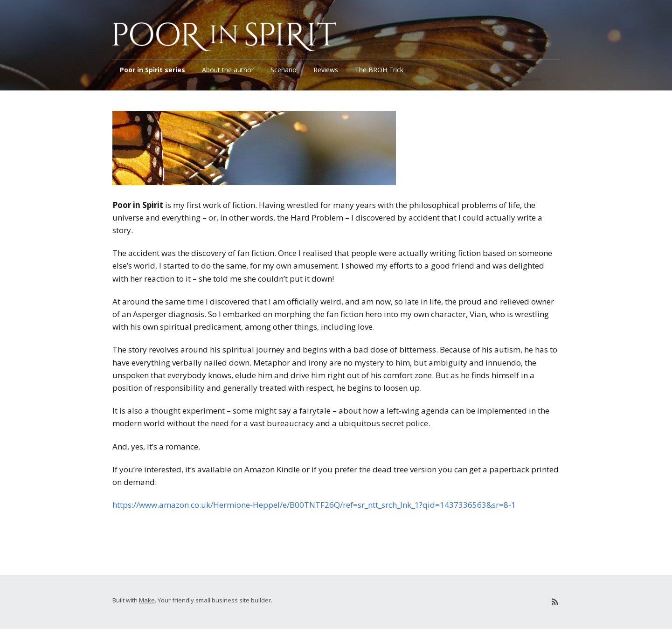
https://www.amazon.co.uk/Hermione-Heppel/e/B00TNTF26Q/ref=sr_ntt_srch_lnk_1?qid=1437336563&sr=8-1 (314, 505)
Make (147, 600)
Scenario (284, 70)
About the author (228, 70)
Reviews (326, 70)
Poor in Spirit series (152, 70)
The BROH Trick (379, 70)
